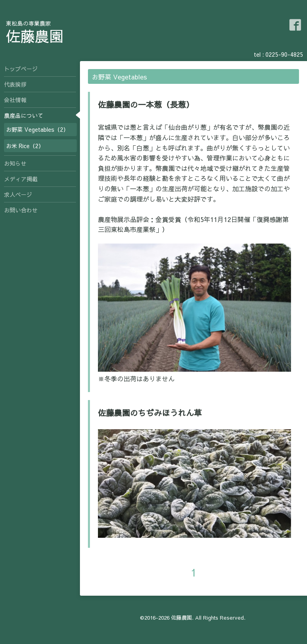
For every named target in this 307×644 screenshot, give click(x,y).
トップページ (21, 69)
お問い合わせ (21, 210)
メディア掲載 (21, 179)
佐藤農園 (35, 36)
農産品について (24, 115)
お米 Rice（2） (25, 146)
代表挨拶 (15, 84)
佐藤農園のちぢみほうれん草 (150, 413)
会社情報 (15, 100)
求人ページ (18, 194)
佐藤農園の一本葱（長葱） (146, 104)
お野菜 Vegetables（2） (37, 129)
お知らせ (15, 163)
